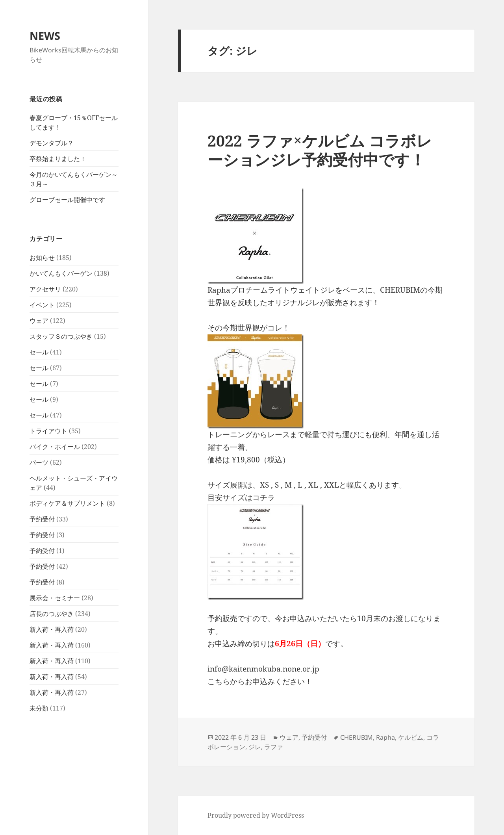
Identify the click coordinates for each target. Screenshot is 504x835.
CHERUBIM (357, 737)
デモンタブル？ (52, 143)
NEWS (45, 36)
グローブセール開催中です (67, 200)
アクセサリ (45, 289)
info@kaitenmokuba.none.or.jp (263, 669)
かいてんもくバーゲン (61, 273)
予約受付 (42, 519)
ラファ (274, 747)
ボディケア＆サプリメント (67, 503)
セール (39, 352)
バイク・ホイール (55, 447)
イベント (42, 305)
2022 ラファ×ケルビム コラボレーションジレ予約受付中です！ (320, 150)
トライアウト (48, 431)
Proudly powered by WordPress (256, 815)
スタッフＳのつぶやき (61, 336)
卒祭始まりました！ (58, 159)
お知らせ (42, 258)
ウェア (39, 321)
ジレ (255, 747)
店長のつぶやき (52, 614)
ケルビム (411, 737)
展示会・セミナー (55, 598)
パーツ (39, 462)
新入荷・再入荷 (52, 629)
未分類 (39, 708)
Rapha (385, 737)
